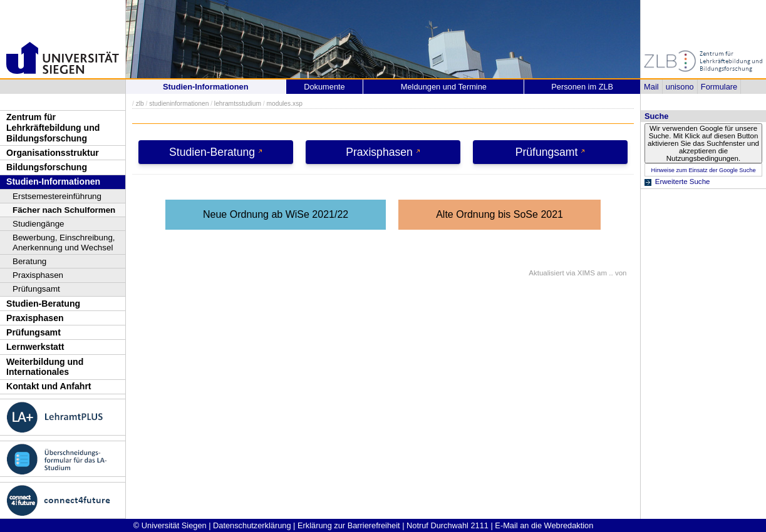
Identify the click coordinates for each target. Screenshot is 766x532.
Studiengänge (39, 224)
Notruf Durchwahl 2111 (448, 525)
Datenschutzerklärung (252, 525)
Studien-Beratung (43, 304)
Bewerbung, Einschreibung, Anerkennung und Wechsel (64, 243)
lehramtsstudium (238, 104)
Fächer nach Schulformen (64, 210)
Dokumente (324, 87)
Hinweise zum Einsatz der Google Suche (703, 170)
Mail (651, 87)
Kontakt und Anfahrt (49, 386)
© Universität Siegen (170, 525)
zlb (140, 104)
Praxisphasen (38, 275)
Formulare (719, 87)
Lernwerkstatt (35, 347)
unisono (680, 87)
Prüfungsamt (36, 289)
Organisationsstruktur (53, 153)
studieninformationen (179, 104)
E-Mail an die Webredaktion (544, 525)
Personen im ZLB (582, 87)
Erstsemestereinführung (57, 196)
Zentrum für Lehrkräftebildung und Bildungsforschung (53, 127)
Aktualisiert (546, 273)
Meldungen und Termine (444, 87)
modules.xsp (284, 104)
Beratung (29, 261)
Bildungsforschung (47, 167)
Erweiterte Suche (683, 182)
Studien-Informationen (53, 182)
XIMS (586, 273)
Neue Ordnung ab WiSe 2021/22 (276, 214)
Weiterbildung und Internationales (45, 367)
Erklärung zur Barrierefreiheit (349, 525)
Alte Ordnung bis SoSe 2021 (499, 214)
